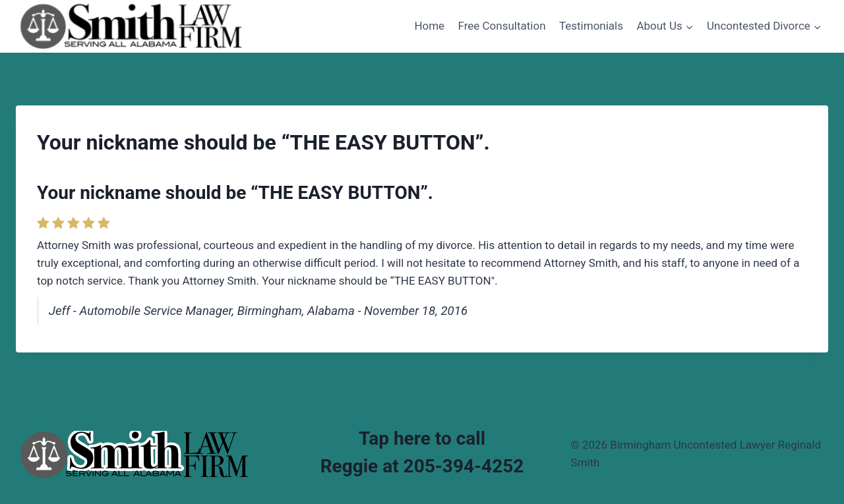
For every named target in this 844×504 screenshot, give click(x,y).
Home (429, 26)
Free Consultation (502, 26)
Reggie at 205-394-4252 (422, 466)
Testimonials (591, 26)
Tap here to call (422, 438)
